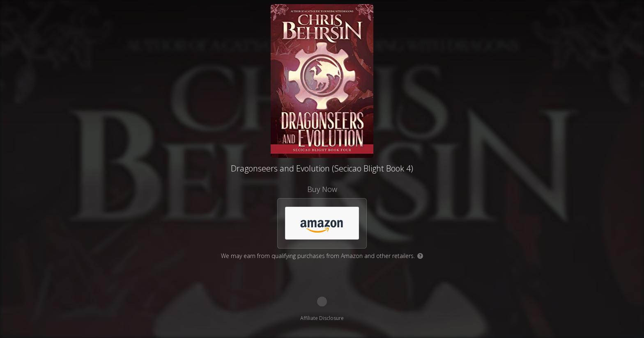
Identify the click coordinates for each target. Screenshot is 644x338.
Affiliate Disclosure (322, 318)
